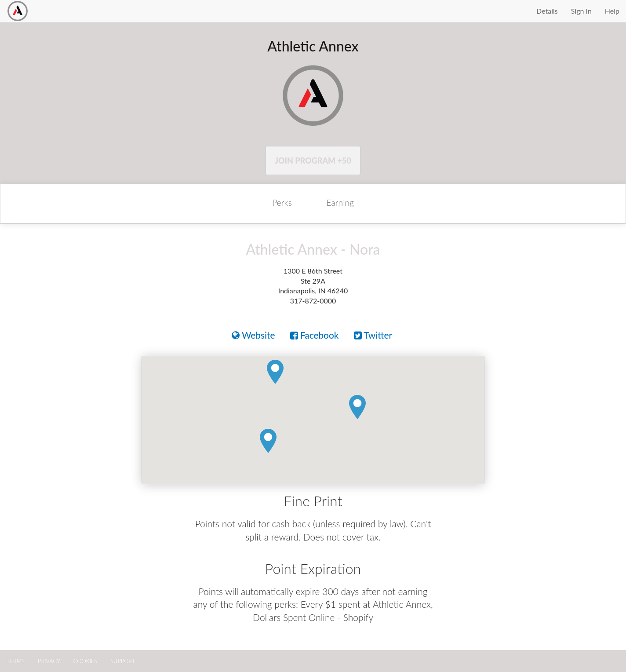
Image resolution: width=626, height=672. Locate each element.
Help (612, 11)
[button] (268, 441)
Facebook (315, 335)
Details (547, 11)
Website (253, 335)
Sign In (581, 11)
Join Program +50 (313, 161)
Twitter (373, 335)
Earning (340, 203)
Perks (282, 203)
